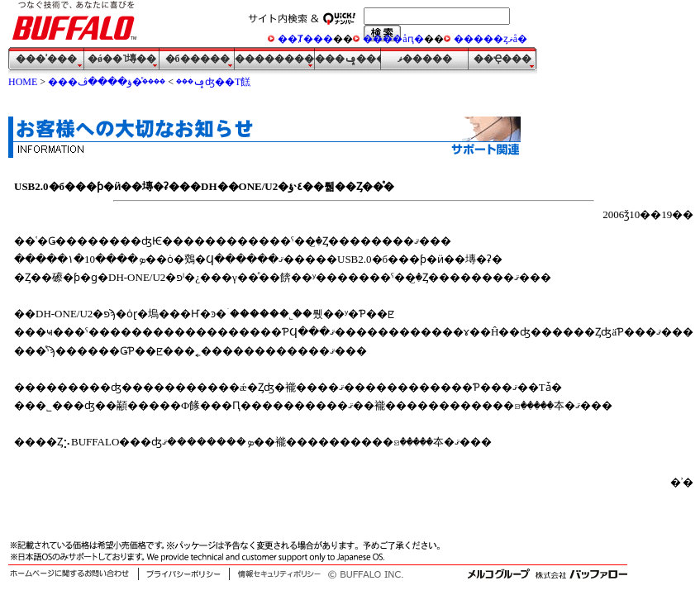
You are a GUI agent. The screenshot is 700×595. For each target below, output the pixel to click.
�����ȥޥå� (490, 39)
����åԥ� (393, 39)
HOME (23, 82)
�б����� (198, 59)
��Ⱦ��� (305, 39)
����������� (275, 59)
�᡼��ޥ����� (425, 59)
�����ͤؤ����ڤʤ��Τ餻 (164, 82)
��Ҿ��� (502, 59)
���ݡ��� (348, 59)
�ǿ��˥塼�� (122, 59)
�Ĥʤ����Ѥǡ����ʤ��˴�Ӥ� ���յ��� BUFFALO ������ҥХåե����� (79, 24)
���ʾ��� (46, 59)
